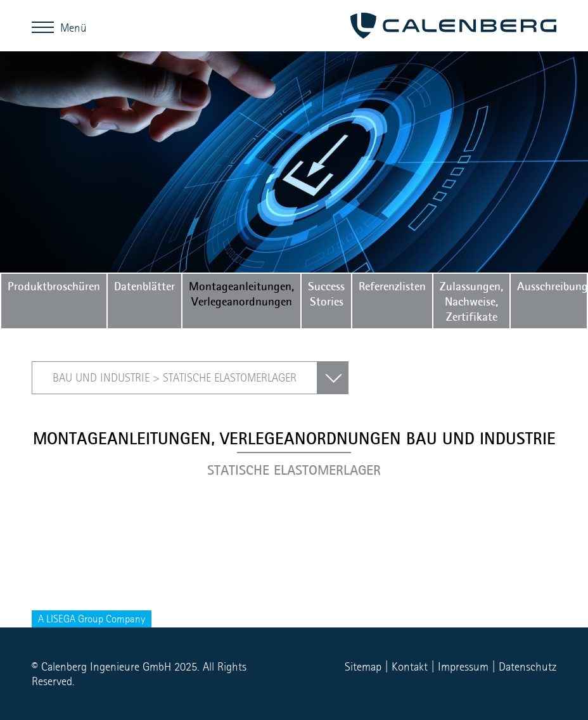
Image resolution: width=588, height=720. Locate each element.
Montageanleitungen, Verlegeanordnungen (241, 293)
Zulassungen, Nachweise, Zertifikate (471, 301)
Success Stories (326, 293)
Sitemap (363, 666)
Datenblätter (144, 286)
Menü (46, 27)
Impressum (463, 666)
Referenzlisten (392, 286)
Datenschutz (527, 666)
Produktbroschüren (54, 286)
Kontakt (410, 666)
